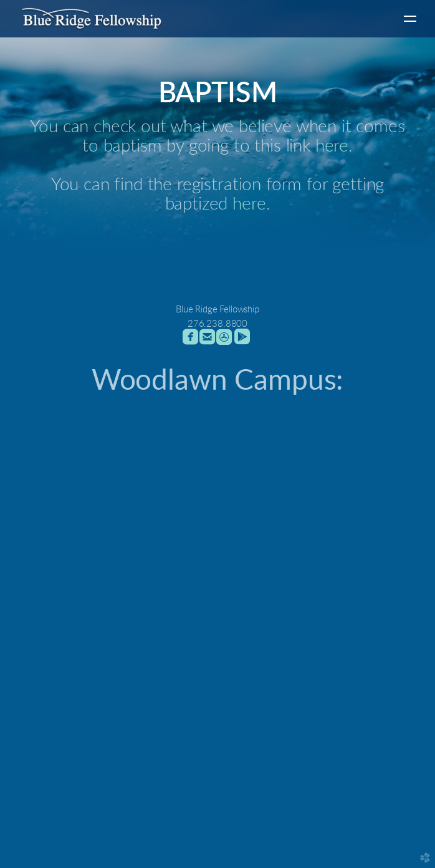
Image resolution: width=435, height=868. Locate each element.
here (332, 146)
